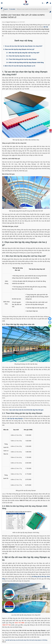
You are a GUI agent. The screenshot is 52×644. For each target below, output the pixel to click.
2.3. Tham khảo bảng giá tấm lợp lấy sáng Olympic (21, 59)
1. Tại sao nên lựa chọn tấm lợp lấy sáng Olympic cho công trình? (23, 46)
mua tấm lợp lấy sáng (10, 640)
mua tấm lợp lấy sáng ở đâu (22, 640)
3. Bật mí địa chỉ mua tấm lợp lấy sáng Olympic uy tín (19, 66)
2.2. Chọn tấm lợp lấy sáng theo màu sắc (18, 56)
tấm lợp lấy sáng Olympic (15, 418)
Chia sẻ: (4, 642)
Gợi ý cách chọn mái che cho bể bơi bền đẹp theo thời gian (26, 410)
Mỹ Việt (46, 27)
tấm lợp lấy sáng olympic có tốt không (38, 640)
